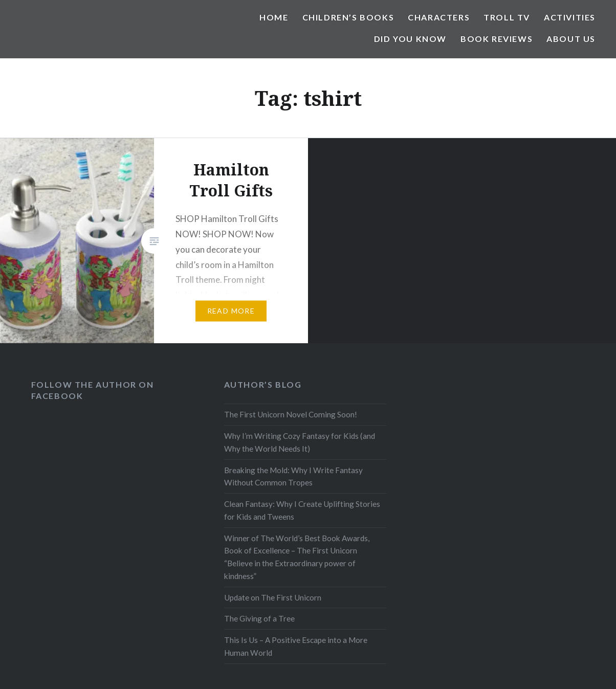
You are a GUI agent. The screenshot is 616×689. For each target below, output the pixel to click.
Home (274, 17)
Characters (439, 17)
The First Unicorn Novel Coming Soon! (291, 414)
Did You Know (410, 39)
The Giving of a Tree (259, 618)
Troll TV (507, 17)
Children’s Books (348, 17)
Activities (570, 17)
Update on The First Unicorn (273, 597)
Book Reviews (497, 39)
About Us (571, 39)
